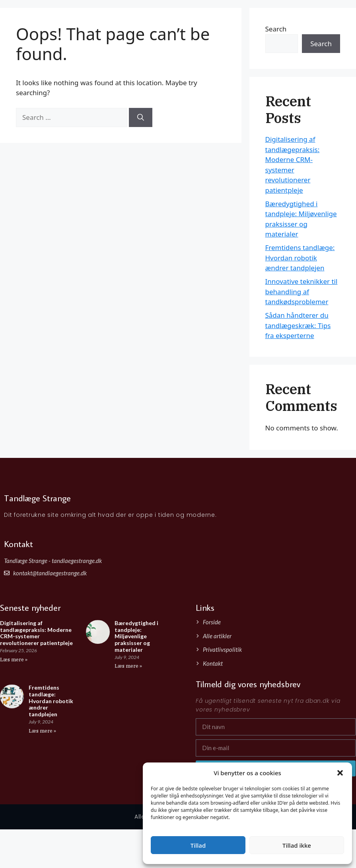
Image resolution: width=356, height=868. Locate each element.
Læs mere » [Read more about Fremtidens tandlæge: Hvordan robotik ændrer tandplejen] (42, 731)
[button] (340, 773)
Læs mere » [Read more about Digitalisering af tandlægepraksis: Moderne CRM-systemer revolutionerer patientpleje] (14, 660)
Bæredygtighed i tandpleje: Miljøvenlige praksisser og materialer (136, 636)
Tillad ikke (297, 845)
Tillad (198, 845)
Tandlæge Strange (60, 16)
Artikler (325, 20)
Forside (294, 20)
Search (321, 44)
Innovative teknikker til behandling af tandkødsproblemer (302, 291)
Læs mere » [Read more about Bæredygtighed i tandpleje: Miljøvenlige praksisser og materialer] (128, 666)
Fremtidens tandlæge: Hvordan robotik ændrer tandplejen (300, 258)
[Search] (141, 117)
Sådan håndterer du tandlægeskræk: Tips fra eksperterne (298, 325)
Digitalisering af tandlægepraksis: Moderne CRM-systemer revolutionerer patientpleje (36, 633)
